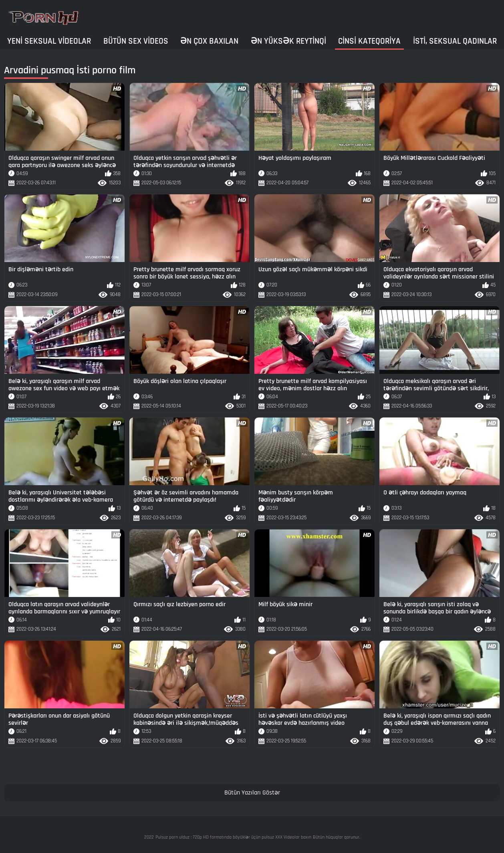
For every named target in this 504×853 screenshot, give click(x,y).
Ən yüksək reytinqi (288, 41)
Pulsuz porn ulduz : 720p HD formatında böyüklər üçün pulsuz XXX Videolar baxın (233, 837)
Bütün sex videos (136, 41)
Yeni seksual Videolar (49, 41)
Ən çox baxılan (209, 41)
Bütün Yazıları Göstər (252, 793)
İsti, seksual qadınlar (455, 41)
